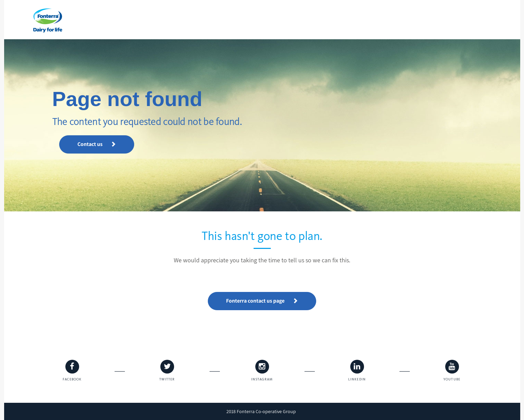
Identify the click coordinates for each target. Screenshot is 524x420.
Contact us (97, 144)
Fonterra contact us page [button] (262, 301)
